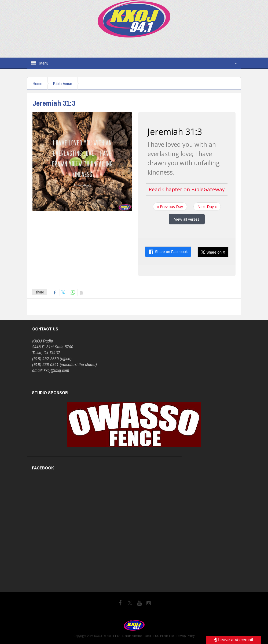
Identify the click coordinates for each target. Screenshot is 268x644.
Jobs (148, 636)
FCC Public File (164, 636)
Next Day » (207, 207)
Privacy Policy (186, 636)
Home (37, 83)
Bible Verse (63, 83)
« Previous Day (170, 207)
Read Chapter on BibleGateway (187, 189)
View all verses (187, 219)
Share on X (213, 252)
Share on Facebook (168, 252)
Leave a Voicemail (234, 640)
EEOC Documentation (128, 636)
